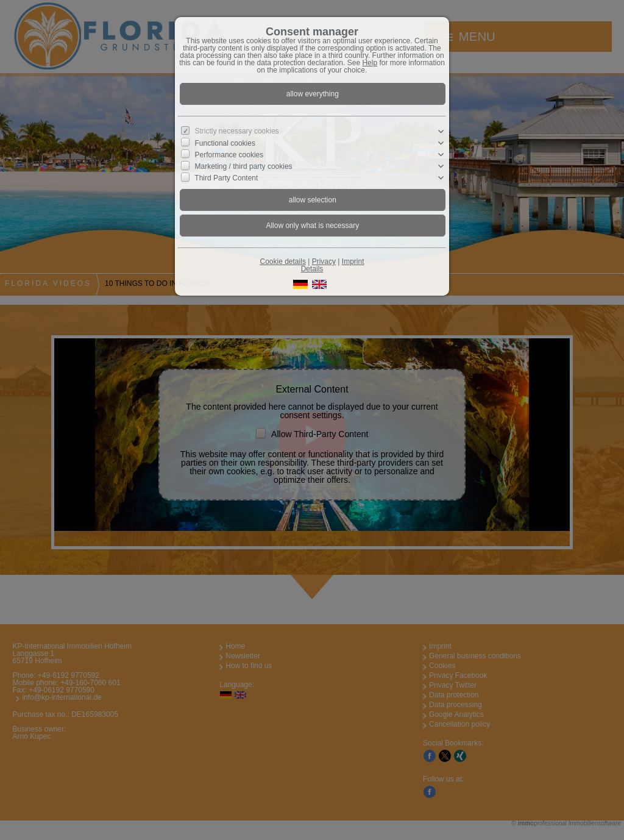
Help (370, 63)
